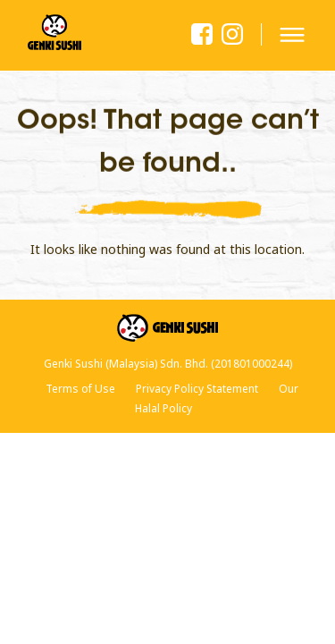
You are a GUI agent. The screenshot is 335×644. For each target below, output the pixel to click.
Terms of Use (80, 389)
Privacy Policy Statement (197, 389)
